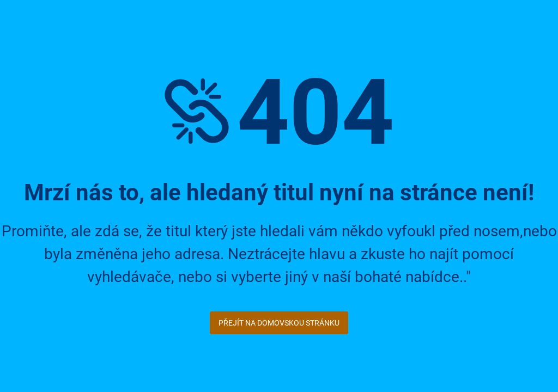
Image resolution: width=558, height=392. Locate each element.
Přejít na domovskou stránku (279, 323)
